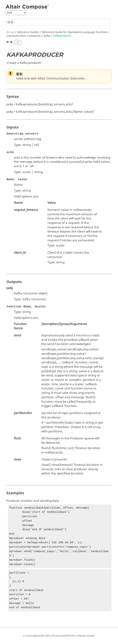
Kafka (47, 36)
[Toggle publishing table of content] (18, 42)
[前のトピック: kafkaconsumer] (8, 43)
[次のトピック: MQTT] (12, 43)
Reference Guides (28, 32)
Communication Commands (24, 36)
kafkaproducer (62, 36)
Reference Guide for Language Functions (75, 32)
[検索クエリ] (58, 22)
